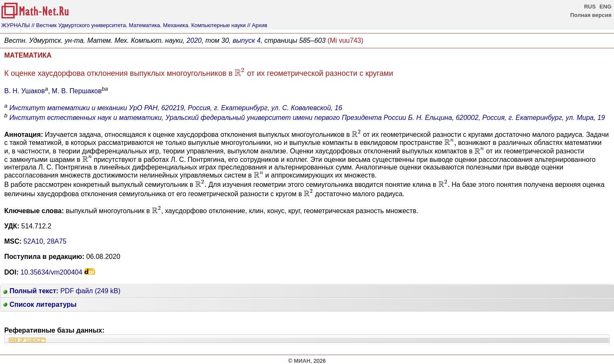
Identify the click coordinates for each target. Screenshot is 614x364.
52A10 (33, 241)
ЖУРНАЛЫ (16, 25)
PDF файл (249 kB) (62, 291)
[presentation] (240, 72)
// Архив (257, 25)
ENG (606, 7)
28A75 (57, 241)
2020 (194, 40)
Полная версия (591, 15)
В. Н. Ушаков (25, 91)
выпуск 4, (247, 40)
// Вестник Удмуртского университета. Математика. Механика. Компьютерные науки (139, 25)
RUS (590, 7)
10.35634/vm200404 (51, 272)
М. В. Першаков (77, 91)
